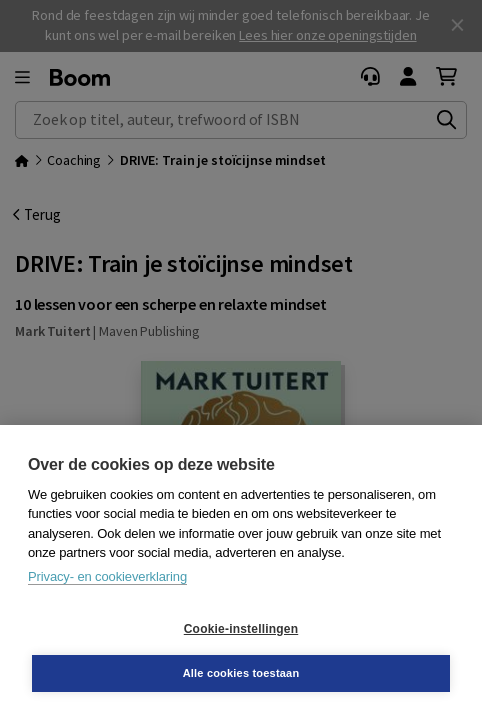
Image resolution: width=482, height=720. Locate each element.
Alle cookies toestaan (241, 673)
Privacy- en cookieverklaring (107, 576)
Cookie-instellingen (241, 629)
